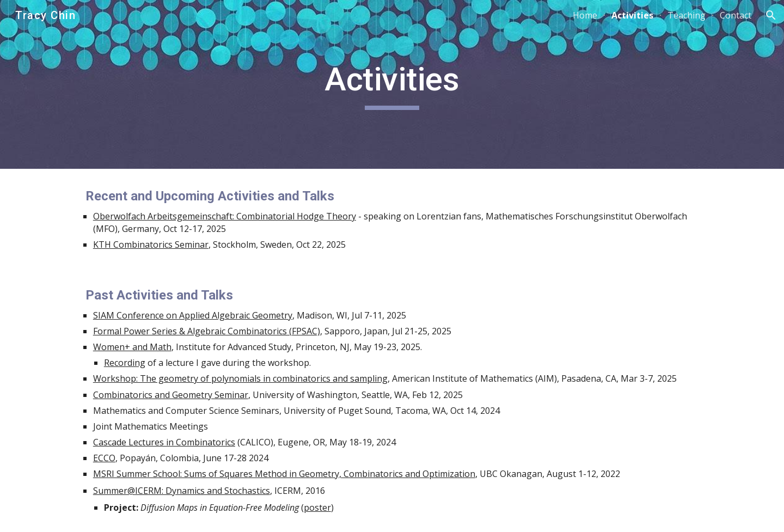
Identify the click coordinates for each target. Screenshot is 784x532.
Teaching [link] (687, 15)
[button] (771, 15)
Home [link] (585, 15)
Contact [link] (736, 15)
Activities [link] (632, 15)
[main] (392, 84)
